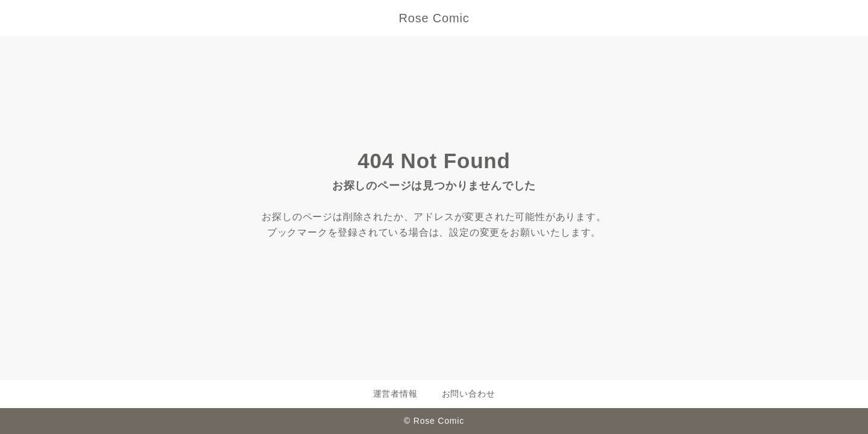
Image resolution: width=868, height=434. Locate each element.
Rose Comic (434, 18)
